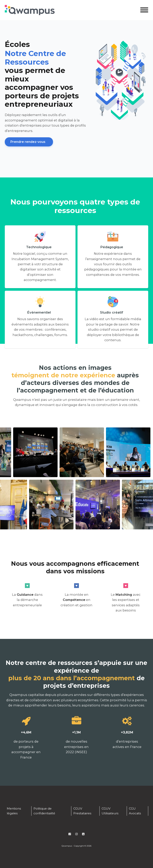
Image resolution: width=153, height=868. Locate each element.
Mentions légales (14, 811)
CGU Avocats (135, 811)
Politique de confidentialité (44, 811)
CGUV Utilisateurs (110, 811)
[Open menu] (144, 10)
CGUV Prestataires (82, 811)
